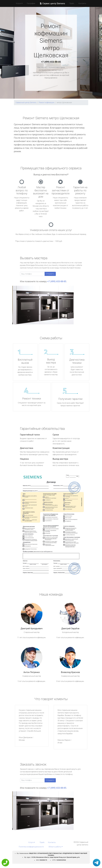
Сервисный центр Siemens (26, 102)
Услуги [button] (19, 3)
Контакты (82, 3)
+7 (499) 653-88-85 (51, 62)
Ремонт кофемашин (47, 102)
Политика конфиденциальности (31, 847)
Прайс (72, 3)
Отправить (50, 274)
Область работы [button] (55, 847)
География (31, 3)
